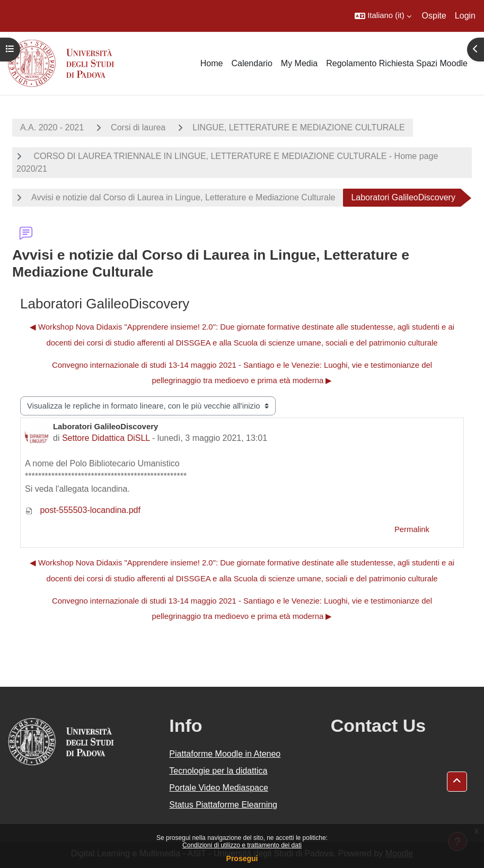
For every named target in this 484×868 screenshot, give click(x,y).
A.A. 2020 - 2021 (52, 127)
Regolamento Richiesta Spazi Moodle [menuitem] (397, 63)
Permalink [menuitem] (412, 529)
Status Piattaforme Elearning (223, 805)
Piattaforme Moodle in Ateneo (225, 754)
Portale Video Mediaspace (219, 788)
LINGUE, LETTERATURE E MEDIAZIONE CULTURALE (298, 127)
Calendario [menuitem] (252, 63)
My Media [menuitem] (299, 63)
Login (465, 16)
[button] (383, 16)
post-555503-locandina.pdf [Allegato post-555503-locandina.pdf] (83, 510)
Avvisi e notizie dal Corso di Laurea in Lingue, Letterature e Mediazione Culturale (183, 197)
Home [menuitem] (212, 63)
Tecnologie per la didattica (218, 771)
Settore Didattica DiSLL (106, 438)
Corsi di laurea (138, 127)
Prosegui (242, 858)
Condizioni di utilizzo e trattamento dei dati (242, 845)
